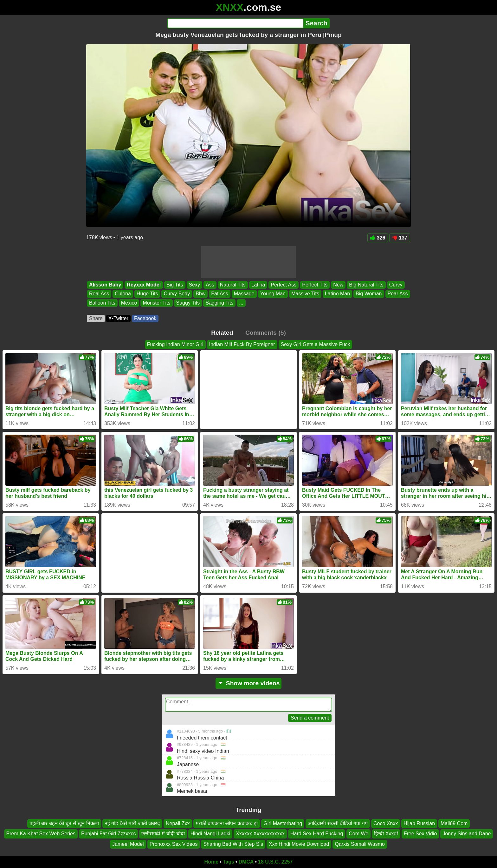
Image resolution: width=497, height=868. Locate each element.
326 (378, 238)
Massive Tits (305, 294)
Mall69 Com (454, 823)
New (338, 285)
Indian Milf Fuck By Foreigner (242, 344)
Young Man (273, 294)
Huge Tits (147, 294)
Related (222, 333)
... (241, 303)
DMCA (246, 862)
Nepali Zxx (178, 823)
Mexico (129, 303)
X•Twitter (118, 318)
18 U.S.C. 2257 (275, 862)
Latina (258, 285)
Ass (210, 285)
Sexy (195, 285)
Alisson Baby (105, 285)
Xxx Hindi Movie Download (299, 844)
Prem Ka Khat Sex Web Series (41, 834)
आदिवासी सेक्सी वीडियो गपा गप (338, 823)
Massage (244, 294)
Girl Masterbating (283, 823)
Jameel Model (128, 844)
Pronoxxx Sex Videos (174, 844)
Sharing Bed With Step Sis (233, 844)
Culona (123, 294)
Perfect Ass (284, 285)
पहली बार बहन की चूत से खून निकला (64, 823)
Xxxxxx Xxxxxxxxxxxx (260, 834)
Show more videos (249, 683)
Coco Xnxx (386, 823)
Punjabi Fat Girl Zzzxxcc (108, 834)
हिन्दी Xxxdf (386, 834)
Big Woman (369, 294)
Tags (229, 862)
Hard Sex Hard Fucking (317, 834)
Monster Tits (156, 303)
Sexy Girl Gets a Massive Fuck (316, 344)
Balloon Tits (102, 303)
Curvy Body (177, 294)
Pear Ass (398, 294)
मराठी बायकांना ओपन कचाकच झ (227, 823)
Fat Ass (219, 294)
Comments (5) (266, 333)
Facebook (145, 318)
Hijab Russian (419, 823)
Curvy (396, 285)
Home (211, 862)
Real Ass (99, 294)
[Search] (235, 23)
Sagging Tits (219, 303)
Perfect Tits (315, 285)
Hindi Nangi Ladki (210, 834)
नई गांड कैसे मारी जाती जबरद (132, 823)
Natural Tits (233, 285)
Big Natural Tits (366, 285)
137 (400, 238)
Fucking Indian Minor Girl (175, 344)
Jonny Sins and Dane (467, 834)
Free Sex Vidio (420, 834)
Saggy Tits (188, 303)
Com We (358, 834)
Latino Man (337, 294)
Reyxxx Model (144, 285)
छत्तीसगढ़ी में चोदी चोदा (163, 834)
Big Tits (175, 285)
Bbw (200, 294)
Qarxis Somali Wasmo (360, 844)
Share (96, 318)
